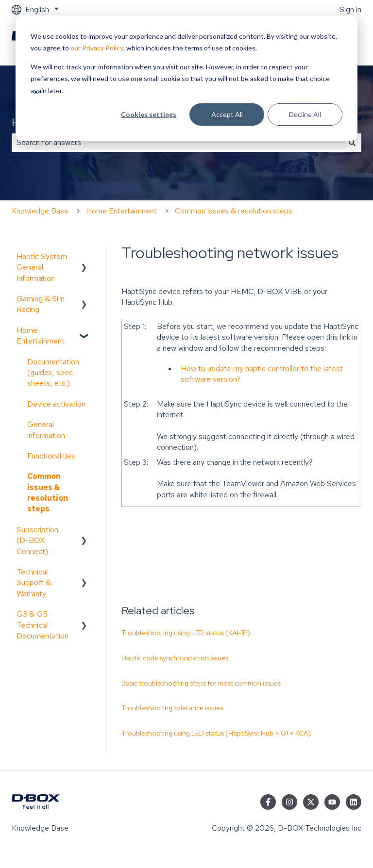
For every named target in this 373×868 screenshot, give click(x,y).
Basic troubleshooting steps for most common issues (201, 683)
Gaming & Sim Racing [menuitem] (41, 304)
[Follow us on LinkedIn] (354, 802)
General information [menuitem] (46, 430)
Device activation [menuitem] (56, 404)
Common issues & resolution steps (234, 211)
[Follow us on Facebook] (268, 802)
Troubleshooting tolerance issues (172, 708)
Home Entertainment (121, 211)
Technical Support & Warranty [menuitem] (34, 583)
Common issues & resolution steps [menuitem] (48, 492)
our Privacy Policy (97, 48)
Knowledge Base (40, 211)
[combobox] (177, 143)
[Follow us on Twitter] (311, 802)
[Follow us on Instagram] (289, 802)
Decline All (305, 114)
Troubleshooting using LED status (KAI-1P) (186, 633)
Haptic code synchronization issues (175, 658)
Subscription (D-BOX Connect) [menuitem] (37, 540)
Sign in (350, 9)
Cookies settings (149, 114)
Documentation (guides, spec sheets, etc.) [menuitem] (53, 373)
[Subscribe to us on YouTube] (332, 802)
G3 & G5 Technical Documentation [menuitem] (42, 625)
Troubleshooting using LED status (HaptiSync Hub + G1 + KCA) (216, 733)
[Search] (352, 143)
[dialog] (186, 78)
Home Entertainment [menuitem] (41, 336)
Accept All (227, 114)
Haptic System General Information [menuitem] (42, 267)
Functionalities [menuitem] (51, 456)
